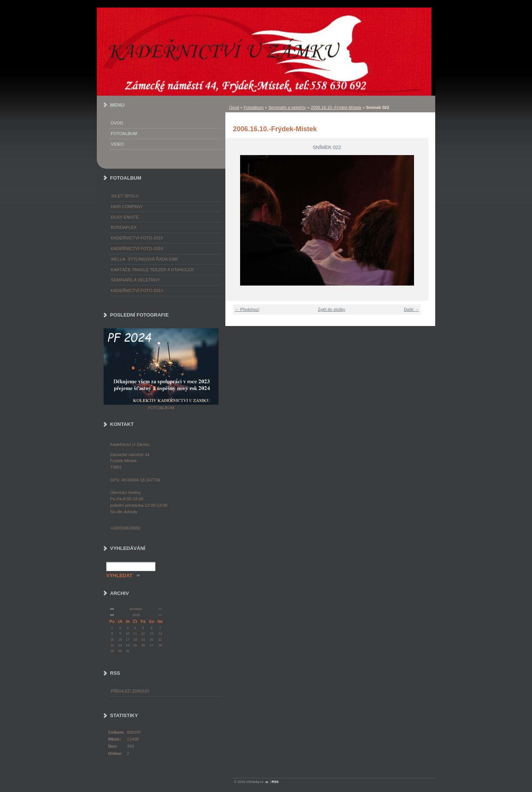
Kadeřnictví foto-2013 (137, 290)
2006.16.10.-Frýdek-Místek (336, 107)
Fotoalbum (254, 107)
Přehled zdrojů (130, 691)
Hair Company (127, 207)
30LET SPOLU (125, 196)
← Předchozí (247, 309)
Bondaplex (124, 227)
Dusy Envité (125, 217)
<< (112, 609)
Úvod (234, 107)
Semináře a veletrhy (287, 107)
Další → (411, 309)
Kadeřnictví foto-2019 (137, 238)
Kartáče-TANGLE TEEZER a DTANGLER (152, 270)
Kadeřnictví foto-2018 (137, 248)
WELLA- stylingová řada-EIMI (144, 259)
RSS (275, 782)
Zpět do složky (332, 309)
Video (117, 144)
